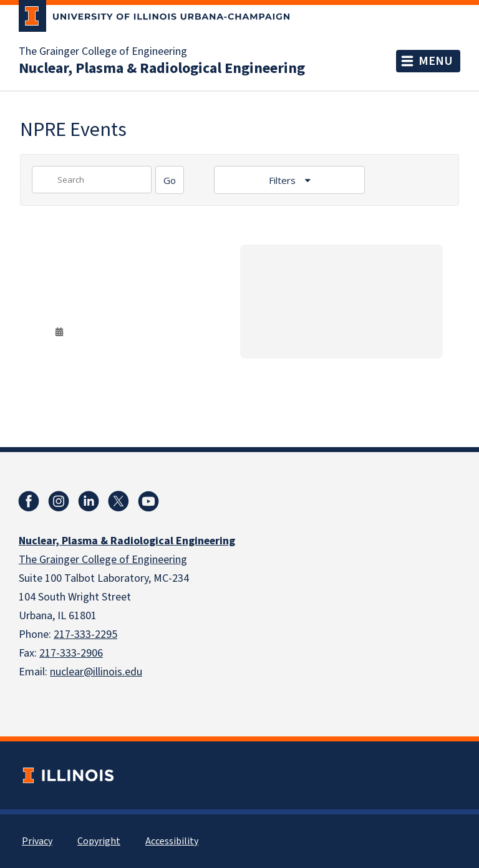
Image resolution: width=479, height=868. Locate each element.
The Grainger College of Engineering (103, 52)
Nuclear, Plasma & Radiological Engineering (162, 69)
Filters (283, 180)
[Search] (170, 180)
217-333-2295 (85, 634)
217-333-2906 (71, 653)
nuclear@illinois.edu (96, 672)
